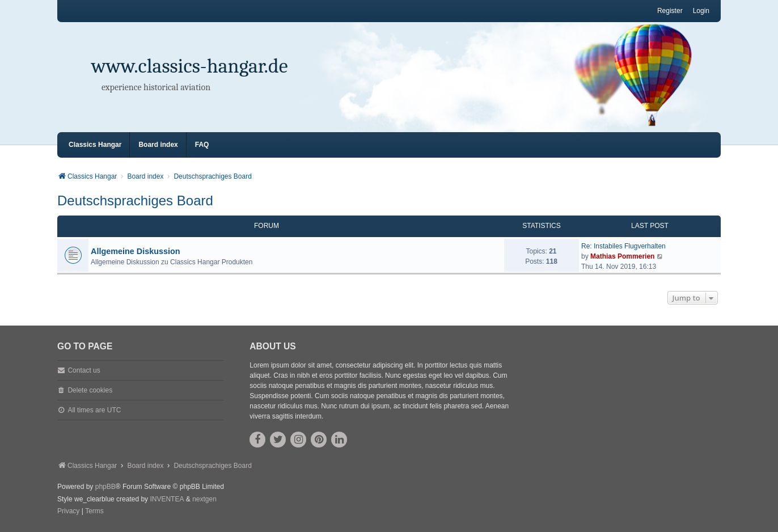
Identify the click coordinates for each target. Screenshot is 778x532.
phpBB (105, 487)
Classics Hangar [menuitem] (95, 145)
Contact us (84, 370)
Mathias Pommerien (622, 256)
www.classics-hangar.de (190, 66)
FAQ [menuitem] (202, 145)
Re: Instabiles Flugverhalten (623, 246)
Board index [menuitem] (158, 145)
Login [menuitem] (701, 11)
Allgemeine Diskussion (136, 251)
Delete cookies (90, 390)
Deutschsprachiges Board (135, 200)
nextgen (204, 499)
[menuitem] (68, 512)
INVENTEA (167, 499)
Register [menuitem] (670, 11)
